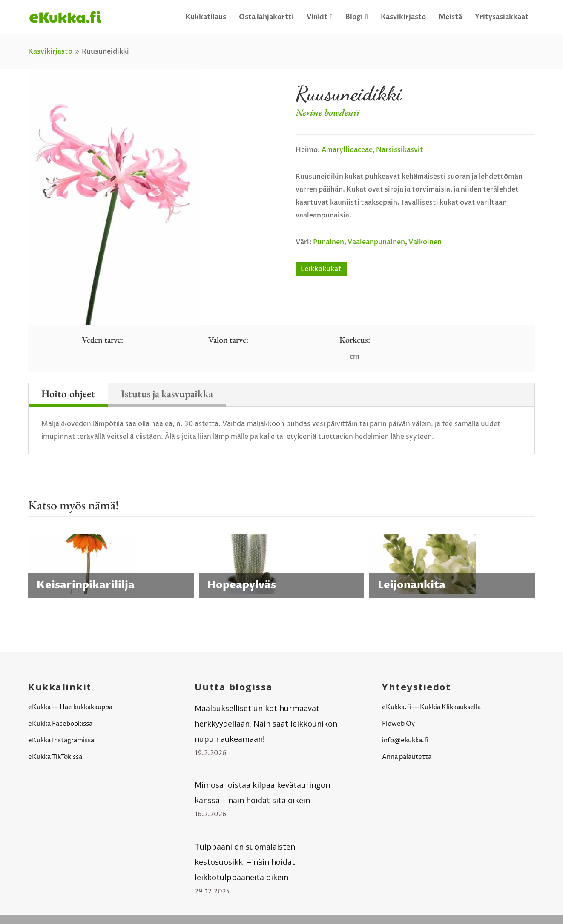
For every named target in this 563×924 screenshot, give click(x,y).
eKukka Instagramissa (61, 740)
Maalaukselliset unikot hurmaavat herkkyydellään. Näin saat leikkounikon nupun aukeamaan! (266, 724)
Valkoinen (425, 242)
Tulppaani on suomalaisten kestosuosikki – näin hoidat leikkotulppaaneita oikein (245, 862)
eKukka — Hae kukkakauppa (70, 707)
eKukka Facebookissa (60, 724)
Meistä (450, 17)
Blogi (357, 17)
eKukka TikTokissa (55, 757)
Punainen (329, 242)
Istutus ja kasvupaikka (167, 393)
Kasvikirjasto (403, 17)
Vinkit (320, 17)
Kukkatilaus (206, 17)
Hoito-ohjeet (68, 393)
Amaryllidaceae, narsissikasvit (372, 150)
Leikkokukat (321, 269)
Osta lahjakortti (266, 17)
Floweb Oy (398, 724)
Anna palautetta (407, 757)
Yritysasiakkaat (502, 17)
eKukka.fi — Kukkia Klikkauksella (431, 707)
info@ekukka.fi (405, 740)
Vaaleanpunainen (376, 242)
